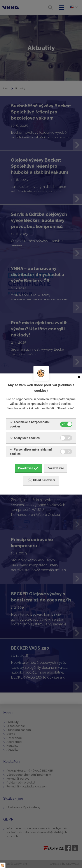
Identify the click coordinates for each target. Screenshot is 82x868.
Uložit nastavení (41, 480)
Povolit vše (28, 468)
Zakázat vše (56, 468)
